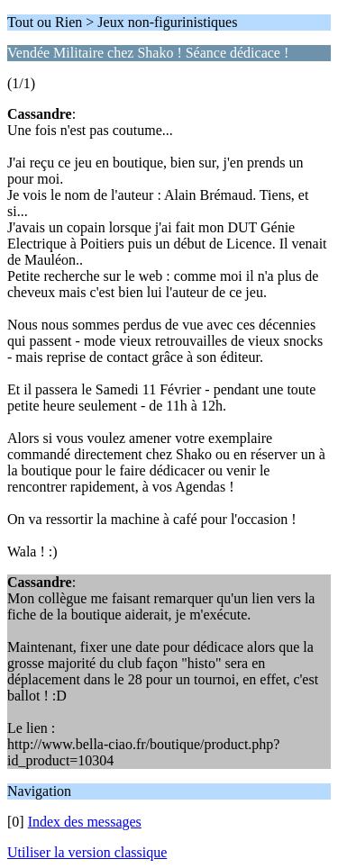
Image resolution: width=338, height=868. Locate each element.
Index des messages (85, 822)
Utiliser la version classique (87, 852)
